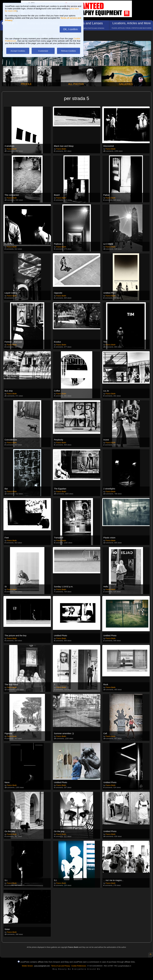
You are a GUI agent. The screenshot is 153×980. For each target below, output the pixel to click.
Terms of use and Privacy (61, 966)
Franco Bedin (12, 149)
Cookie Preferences (79, 966)
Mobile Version (27, 966)
